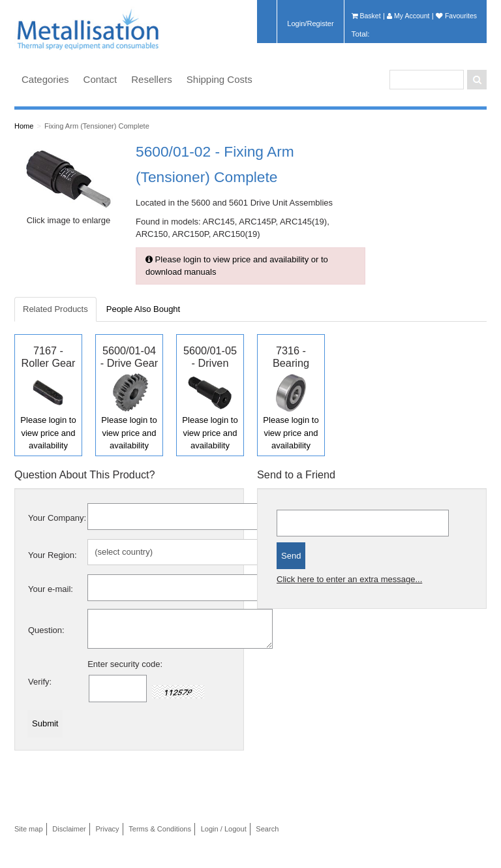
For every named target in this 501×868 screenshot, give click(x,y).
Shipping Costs (220, 79)
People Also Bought (143, 309)
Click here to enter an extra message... (349, 579)
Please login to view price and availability (48, 433)
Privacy (107, 829)
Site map (29, 829)
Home (24, 126)
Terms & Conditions (160, 829)
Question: (46, 630)
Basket (366, 16)
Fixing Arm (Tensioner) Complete (97, 126)
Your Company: (57, 518)
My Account (408, 16)
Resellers (152, 79)
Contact (100, 79)
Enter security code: (125, 664)
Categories (45, 79)
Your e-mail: (51, 589)
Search (267, 829)
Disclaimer (69, 829)
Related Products (55, 309)
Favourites (456, 16)
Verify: (40, 682)
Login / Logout (224, 829)
